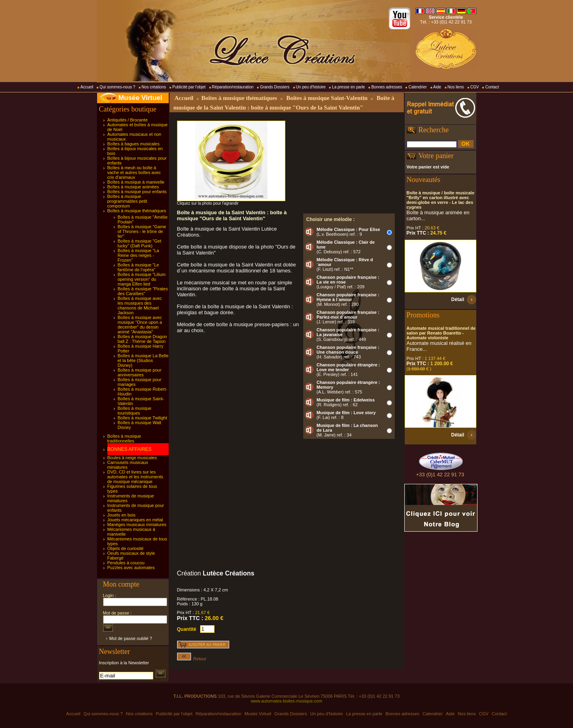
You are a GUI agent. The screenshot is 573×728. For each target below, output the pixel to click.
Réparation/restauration (233, 87)
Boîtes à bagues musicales (134, 144)
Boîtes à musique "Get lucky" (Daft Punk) (140, 243)
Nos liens (456, 87)
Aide (437, 87)
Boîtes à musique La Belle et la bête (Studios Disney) (143, 360)
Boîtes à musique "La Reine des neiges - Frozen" (138, 255)
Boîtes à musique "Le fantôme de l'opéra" (138, 267)
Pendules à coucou (126, 563)
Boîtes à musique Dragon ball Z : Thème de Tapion (142, 339)
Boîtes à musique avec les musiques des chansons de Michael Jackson (140, 305)
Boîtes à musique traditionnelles (124, 438)
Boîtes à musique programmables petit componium (127, 201)
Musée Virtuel (140, 98)
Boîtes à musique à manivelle (136, 182)
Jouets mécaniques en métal (135, 520)
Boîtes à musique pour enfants (137, 192)
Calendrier (417, 87)
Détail (458, 299)
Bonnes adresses (387, 87)
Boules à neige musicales (132, 458)
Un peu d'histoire (311, 87)
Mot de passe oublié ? (131, 638)
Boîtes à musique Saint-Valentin (327, 98)
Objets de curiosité (126, 548)
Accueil (87, 87)
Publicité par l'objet (189, 87)
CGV (475, 87)
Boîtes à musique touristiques (135, 411)
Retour (192, 659)
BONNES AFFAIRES (130, 449)
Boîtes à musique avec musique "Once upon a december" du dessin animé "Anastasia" (140, 325)
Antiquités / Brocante (128, 120)
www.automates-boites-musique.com (286, 701)
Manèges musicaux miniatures (137, 524)
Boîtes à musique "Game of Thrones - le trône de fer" (142, 231)
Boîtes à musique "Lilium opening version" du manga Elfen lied (142, 279)
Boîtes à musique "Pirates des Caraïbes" (143, 291)
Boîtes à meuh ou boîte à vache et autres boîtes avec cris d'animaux (134, 172)
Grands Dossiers (275, 87)
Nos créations (154, 87)
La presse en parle (348, 87)
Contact (492, 87)
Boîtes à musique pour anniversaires (140, 372)
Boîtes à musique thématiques (137, 211)
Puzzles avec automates (131, 568)
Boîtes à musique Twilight (143, 418)
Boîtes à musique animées (133, 187)
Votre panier (436, 156)
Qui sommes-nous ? (117, 87)
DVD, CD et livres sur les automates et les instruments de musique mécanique (135, 477)
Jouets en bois (122, 515)
